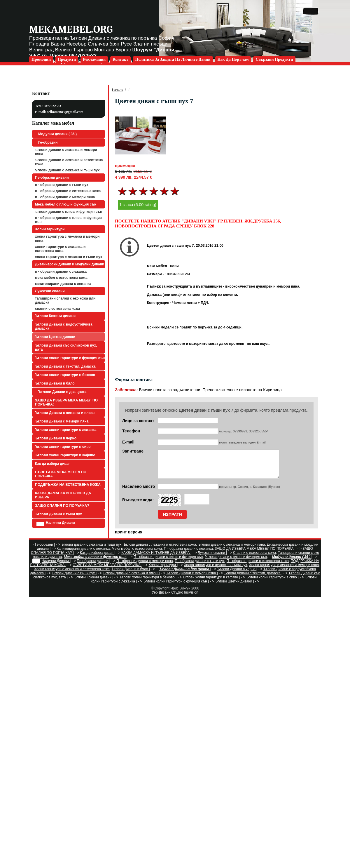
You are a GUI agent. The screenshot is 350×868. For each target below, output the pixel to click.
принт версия (129, 537)
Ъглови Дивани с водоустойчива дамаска (64, 326)
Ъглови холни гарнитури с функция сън (70, 358)
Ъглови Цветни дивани (55, 337)
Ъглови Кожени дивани (55, 316)
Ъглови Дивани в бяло (55, 383)
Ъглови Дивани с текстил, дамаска (65, 366)
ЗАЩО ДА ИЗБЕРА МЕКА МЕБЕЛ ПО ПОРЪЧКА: (66, 402)
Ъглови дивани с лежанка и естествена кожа (69, 162)
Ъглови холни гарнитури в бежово (65, 375)
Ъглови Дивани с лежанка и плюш (65, 413)
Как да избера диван (53, 464)
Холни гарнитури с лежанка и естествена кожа (60, 249)
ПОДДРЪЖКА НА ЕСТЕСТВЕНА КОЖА (68, 485)
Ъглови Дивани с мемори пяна (62, 421)
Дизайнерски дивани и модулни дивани (70, 264)
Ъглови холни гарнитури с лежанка (66, 430)
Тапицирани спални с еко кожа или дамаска (65, 300)
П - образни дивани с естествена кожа (68, 191)
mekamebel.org (71, 29)
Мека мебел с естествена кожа (61, 278)
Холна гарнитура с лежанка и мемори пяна (67, 239)
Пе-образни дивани (52, 178)
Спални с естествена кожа (57, 309)
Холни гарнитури (50, 229)
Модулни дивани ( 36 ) (57, 134)
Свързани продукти (274, 59)
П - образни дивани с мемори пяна (65, 197)
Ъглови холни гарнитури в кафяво (65, 455)
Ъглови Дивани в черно (56, 438)
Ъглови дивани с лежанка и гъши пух (67, 170)
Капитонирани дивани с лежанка (63, 284)
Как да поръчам (233, 59)
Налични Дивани (56, 523)
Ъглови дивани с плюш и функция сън (69, 212)
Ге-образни (47, 142)
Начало (118, 90)
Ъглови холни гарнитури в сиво (63, 447)
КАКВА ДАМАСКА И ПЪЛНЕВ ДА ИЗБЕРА (63, 495)
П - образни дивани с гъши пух (62, 185)
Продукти (67, 59)
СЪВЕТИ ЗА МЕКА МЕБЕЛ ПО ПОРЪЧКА (61, 474)
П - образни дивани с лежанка (61, 272)
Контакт (120, 59)
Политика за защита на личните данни (173, 59)
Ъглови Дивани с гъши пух (58, 514)
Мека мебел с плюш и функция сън (66, 204)
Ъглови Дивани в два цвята (62, 392)
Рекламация (94, 59)
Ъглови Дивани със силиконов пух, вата (66, 347)
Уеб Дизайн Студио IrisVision (175, 598)
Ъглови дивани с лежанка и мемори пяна (66, 152)
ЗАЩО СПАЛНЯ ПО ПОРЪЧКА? (62, 506)
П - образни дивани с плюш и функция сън (68, 220)
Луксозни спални (50, 291)
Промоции (41, 59)
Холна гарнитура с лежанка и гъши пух (69, 257)
